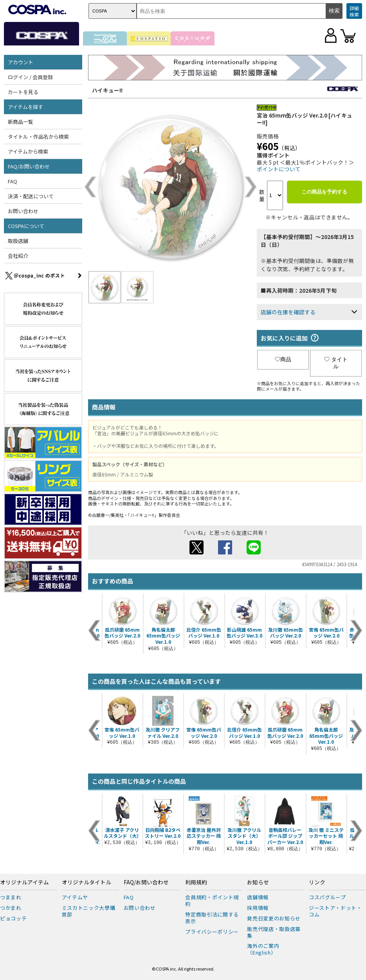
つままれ (11, 897)
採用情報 (258, 908)
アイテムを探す (25, 107)
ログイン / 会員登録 (30, 77)
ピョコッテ (13, 918)
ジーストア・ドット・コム (335, 911)
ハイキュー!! (107, 90)
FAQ (13, 181)
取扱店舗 (18, 241)
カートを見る (23, 92)
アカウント (21, 62)
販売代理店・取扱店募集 (274, 932)
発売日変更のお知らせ (274, 918)
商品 (283, 359)
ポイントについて (279, 169)
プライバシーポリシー (212, 932)
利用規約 (196, 882)
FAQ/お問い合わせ (29, 166)
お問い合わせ (23, 211)
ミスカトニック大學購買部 (89, 911)
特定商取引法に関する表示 (212, 918)
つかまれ (11, 908)
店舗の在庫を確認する (288, 312)
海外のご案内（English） (263, 949)
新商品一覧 (21, 122)
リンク (317, 882)
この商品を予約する (324, 192)
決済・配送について (31, 196)
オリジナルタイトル (87, 882)
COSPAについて (26, 226)
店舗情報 (258, 897)
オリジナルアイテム (24, 882)
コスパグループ (327, 897)
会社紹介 (18, 256)
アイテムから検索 (28, 151)
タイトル (336, 363)
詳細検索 (354, 11)
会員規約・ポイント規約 (212, 900)
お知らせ (258, 882)
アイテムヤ (75, 897)
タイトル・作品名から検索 (38, 137)
